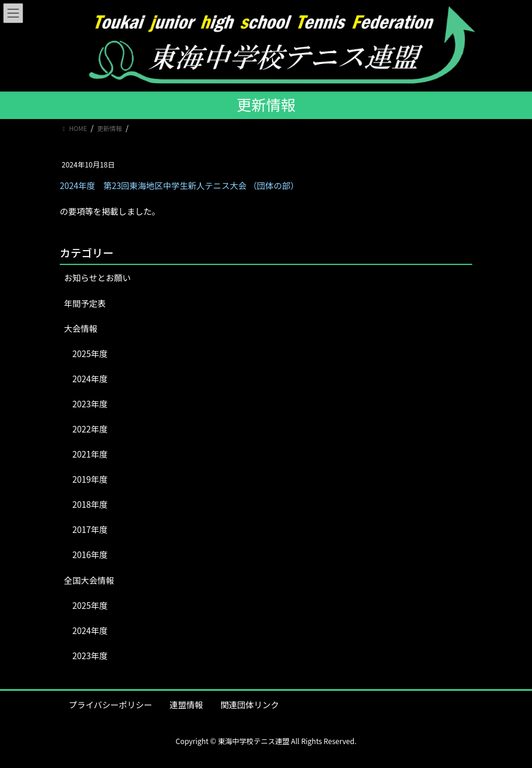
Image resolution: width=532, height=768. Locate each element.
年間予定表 (85, 303)
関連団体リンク (250, 705)
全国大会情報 (89, 580)
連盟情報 (186, 705)
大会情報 (81, 328)
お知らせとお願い (97, 278)
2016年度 (90, 554)
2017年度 (90, 529)
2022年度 (90, 429)
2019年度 (90, 479)
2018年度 (90, 504)
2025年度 (90, 353)
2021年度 (90, 454)
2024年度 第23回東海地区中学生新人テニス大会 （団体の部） (179, 185)
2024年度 (90, 379)
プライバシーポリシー (111, 705)
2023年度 (90, 404)
